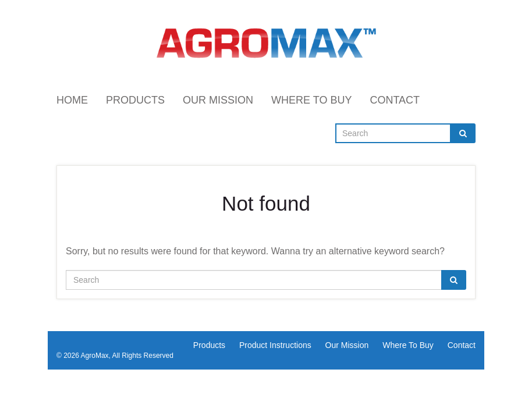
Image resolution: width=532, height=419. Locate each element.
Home (72, 100)
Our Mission (218, 100)
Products (135, 100)
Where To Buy (311, 100)
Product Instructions (275, 345)
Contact (395, 100)
